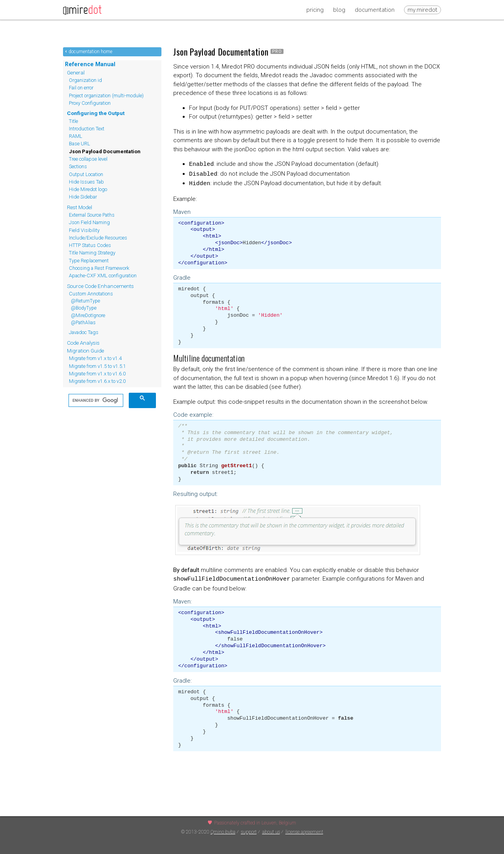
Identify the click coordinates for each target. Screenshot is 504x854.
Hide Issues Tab (86, 182)
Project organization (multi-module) (106, 96)
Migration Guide (85, 351)
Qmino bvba (223, 832)
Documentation (375, 10)
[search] (95, 401)
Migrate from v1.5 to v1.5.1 (97, 366)
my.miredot (422, 10)
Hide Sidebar (83, 197)
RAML (76, 136)
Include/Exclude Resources (98, 238)
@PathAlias (83, 323)
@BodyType (84, 308)
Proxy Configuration (90, 103)
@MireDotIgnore (88, 316)
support (249, 832)
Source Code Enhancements (100, 286)
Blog (339, 10)
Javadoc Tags (84, 332)
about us (271, 832)
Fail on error (81, 88)
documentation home (90, 52)
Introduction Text (87, 129)
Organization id (85, 80)
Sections (78, 166)
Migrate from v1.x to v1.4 (95, 358)
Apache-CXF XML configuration (103, 276)
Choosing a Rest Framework (99, 268)
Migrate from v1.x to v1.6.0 (97, 374)
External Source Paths (92, 215)
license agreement (304, 832)
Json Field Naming (89, 222)
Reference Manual (90, 64)
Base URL (80, 144)
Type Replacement (89, 261)
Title (73, 121)
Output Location (86, 174)
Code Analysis (83, 343)
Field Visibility (84, 230)
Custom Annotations (91, 294)
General (76, 72)
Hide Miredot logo (88, 189)
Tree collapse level (88, 159)
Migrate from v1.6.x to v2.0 (97, 381)
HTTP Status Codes (90, 245)
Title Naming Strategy (92, 253)
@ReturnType (85, 301)
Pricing (315, 10)
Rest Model (80, 207)
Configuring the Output (96, 113)
